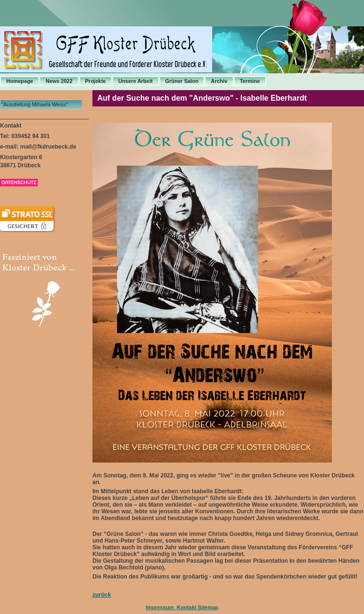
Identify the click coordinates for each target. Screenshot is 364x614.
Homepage (20, 81)
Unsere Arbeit (136, 81)
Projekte (96, 81)
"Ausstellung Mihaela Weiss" (35, 104)
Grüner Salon (182, 81)
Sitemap (208, 607)
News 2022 (59, 81)
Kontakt (186, 607)
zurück (102, 595)
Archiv (219, 81)
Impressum (160, 607)
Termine (250, 81)
